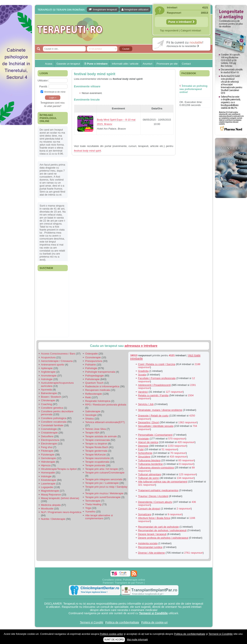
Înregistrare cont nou (53, 103)
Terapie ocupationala (97, 462)
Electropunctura (50, 440)
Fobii (141, 449)
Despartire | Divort (149, 422)
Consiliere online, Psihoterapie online (124, 580)
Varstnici (143, 392)
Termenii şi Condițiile (221, 634)
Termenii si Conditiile (153, 613)
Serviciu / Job (146, 404)
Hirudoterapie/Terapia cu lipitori (59, 469)
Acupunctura (48, 357)
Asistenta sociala (148, 543)
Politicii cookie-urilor (111, 634)
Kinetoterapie (49, 480)
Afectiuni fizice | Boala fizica (154, 518)
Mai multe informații (137, 640)
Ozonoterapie (93, 357)
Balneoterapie (49, 393)
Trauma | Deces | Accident (153, 496)
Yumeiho (90, 512)
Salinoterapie (93, 411)
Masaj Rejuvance (51, 495)
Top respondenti (169, 30)
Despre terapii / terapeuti (152, 534)
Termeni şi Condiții (91, 622)
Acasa (49, 64)
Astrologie (47, 379)
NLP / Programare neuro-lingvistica (61, 512)
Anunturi (147, 64)
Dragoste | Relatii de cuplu (153, 416)
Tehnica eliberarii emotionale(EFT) (105, 422)
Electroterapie (49, 444)
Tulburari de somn (148, 478)
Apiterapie (47, 368)
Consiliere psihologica (54, 418)
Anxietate (143, 439)
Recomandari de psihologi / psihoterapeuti (162, 530)
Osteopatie (91, 354)
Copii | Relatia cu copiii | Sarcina (157, 364)
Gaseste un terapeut (68, 64)
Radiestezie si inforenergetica (102, 386)
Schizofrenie (145, 453)
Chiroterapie (48, 400)
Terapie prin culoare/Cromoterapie (105, 473)
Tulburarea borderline (150, 464)
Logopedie (47, 487)
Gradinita (143, 371)
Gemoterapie (48, 458)
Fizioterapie (48, 455)
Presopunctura (94, 361)
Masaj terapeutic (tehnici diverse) (60, 498)
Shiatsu (89, 419)
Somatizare (145, 514)
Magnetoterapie (50, 491)
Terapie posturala (95, 465)
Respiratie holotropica (98, 401)
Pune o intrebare (96, 64)
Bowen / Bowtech (51, 397)
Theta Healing (93, 504)
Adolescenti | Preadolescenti (154, 385)
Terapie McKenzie (95, 455)
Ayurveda (46, 390)
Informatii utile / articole (125, 64)
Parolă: (43, 86)
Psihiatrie (90, 365)
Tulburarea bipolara (149, 460)
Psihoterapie (92, 379)
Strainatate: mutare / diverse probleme (160, 410)
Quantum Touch (94, 383)
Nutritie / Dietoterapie (53, 519)
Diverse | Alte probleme (151, 553)
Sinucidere (144, 457)
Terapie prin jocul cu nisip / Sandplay (106, 487)
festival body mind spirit (95, 74)
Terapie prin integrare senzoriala (104, 479)
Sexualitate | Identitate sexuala (156, 426)
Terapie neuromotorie (97, 458)
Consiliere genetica (52, 408)
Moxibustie (47, 509)
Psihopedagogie (94, 376)
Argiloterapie (48, 372)
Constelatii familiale (52, 425)
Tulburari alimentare (150, 474)
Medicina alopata (51, 505)
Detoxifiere (47, 436)
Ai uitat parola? (53, 106)
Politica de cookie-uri (154, 622)
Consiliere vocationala (54, 422)
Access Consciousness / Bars (58, 354)
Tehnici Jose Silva (95, 429)
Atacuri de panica (148, 442)
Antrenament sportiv (53, 365)
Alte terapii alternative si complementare (99, 517)
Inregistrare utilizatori (135, 9)
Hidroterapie (48, 462)
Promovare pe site (167, 64)
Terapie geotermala (96, 451)
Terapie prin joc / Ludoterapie (102, 483)
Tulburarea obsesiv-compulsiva (156, 468)
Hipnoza (46, 465)
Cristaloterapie (49, 433)
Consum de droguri (149, 509)
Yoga (88, 508)
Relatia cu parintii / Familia (153, 395)
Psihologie (91, 368)
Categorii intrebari (191, 30)
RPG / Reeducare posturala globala (106, 405)
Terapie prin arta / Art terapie (102, 469)
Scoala (142, 375)
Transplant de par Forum (129, 583)
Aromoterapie (49, 376)
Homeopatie (48, 473)
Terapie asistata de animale (101, 436)
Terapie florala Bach (97, 447)
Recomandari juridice (150, 547)
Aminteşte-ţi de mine (53, 92)
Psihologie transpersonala (100, 372)
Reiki (88, 397)
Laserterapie (48, 484)
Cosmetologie (49, 429)
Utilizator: (43, 80)
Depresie (143, 446)
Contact (186, 64)
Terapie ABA (92, 433)
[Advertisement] (16, 188)
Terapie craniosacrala (98, 440)
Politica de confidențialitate (122, 622)
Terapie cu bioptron (96, 444)
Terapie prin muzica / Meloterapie (104, 493)
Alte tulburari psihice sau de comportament (163, 482)
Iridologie (46, 476)
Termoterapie (93, 501)
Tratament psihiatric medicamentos (158, 490)
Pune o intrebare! (181, 22)
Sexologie (91, 415)
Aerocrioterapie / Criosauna (57, 361)
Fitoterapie (47, 451)
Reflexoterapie (94, 394)
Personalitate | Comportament (155, 435)
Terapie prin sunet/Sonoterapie (103, 497)
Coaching (46, 404)
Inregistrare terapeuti (103, 9)
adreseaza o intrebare (141, 346)
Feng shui (47, 447)
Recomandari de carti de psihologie (158, 527)
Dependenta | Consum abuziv (155, 502)
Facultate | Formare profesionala (157, 378)
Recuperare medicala (98, 390)
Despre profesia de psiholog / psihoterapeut (163, 538)
